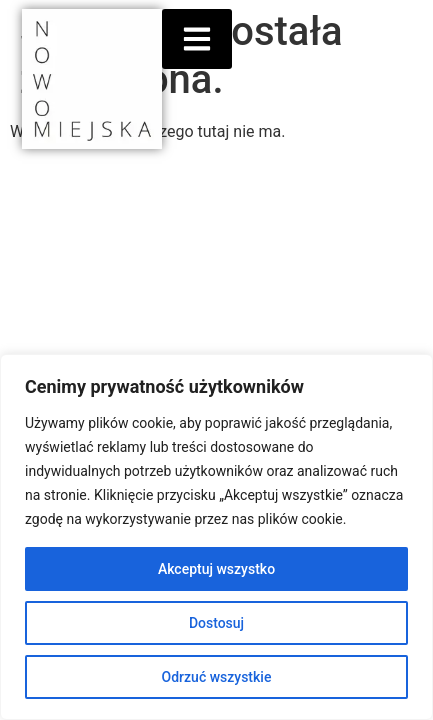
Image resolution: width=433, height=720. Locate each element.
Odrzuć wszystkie (217, 677)
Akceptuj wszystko (216, 569)
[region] (216, 537)
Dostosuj (216, 623)
